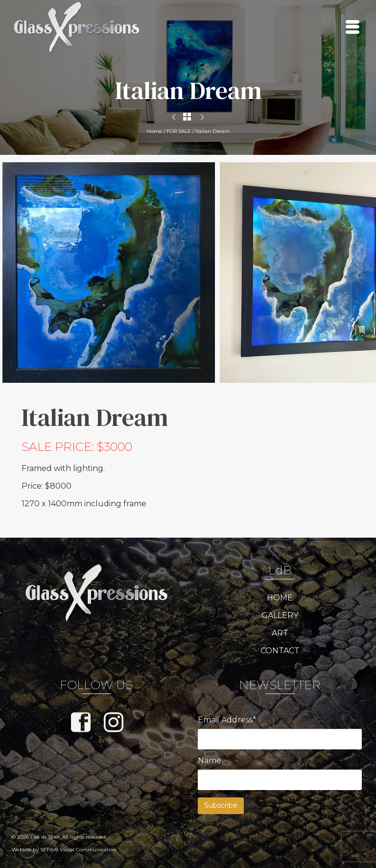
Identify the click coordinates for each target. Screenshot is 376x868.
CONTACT (280, 651)
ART (280, 633)
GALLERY (280, 615)
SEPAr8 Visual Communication (78, 850)
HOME (280, 598)
